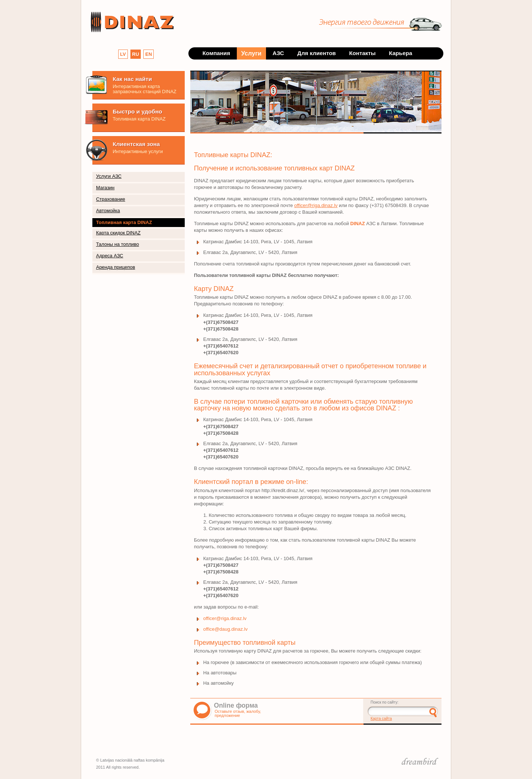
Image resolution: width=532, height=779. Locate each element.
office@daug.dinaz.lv (225, 629)
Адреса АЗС (110, 256)
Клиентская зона (136, 144)
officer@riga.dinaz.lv (316, 205)
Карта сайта (381, 719)
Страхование (111, 199)
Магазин (105, 188)
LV (123, 54)
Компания (216, 53)
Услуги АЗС (109, 176)
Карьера (401, 53)
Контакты (362, 53)
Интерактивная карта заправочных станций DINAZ (144, 89)
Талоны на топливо (117, 244)
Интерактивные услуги (138, 151)
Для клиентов (317, 53)
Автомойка (108, 211)
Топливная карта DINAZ (139, 119)
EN (149, 54)
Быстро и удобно (137, 111)
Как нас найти (132, 79)
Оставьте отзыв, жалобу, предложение (238, 713)
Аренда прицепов (116, 267)
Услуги (251, 53)
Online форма (236, 705)
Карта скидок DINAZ (118, 233)
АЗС (278, 53)
